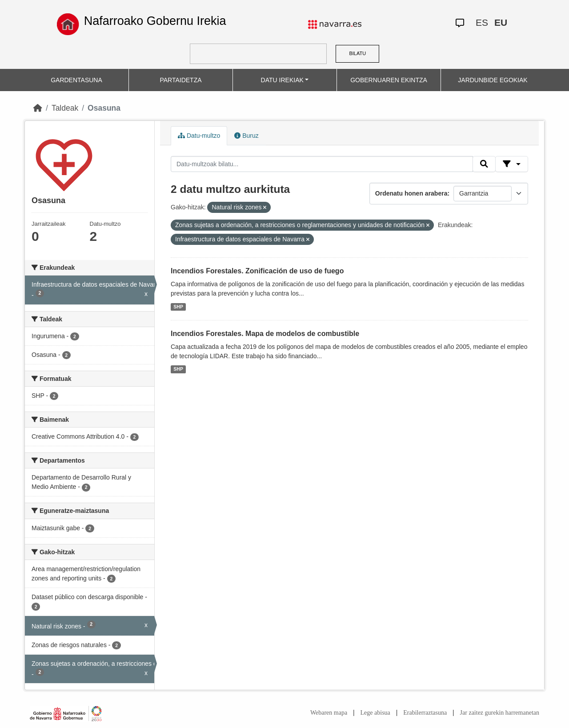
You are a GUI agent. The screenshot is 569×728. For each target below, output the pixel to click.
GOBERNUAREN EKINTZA (389, 80)
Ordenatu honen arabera (411, 193)
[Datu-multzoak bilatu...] (322, 164)
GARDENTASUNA (76, 80)
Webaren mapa (329, 713)
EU (501, 22)
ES (482, 22)
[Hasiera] (38, 108)
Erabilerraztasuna (425, 713)
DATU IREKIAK (282, 80)
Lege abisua (375, 713)
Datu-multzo (199, 136)
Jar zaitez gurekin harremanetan (500, 713)
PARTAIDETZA (180, 80)
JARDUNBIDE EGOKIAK (493, 80)
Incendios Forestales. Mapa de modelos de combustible (265, 334)
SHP (178, 307)
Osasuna (104, 108)
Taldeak (65, 108)
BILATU (357, 53)
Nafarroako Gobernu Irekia (155, 21)
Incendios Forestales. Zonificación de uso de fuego (257, 271)
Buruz (246, 136)
